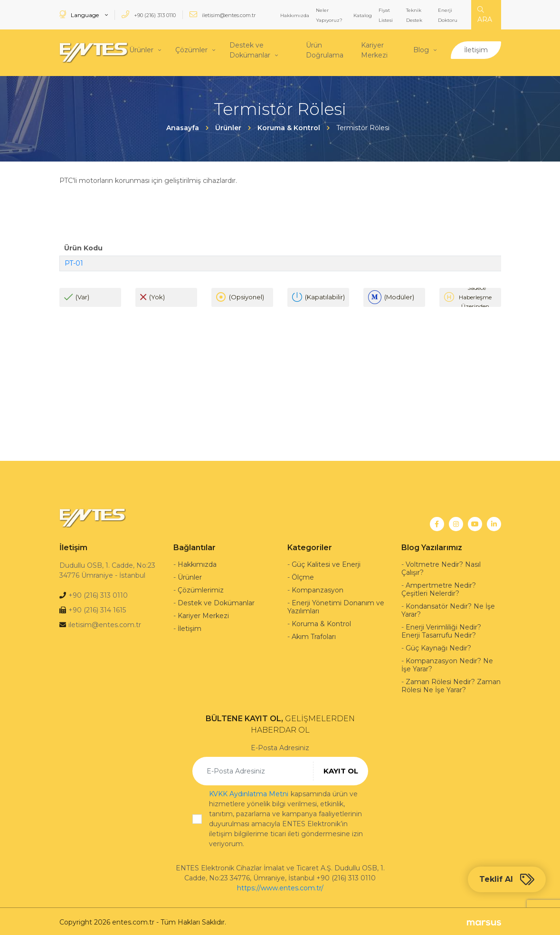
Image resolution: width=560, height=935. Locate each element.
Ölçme (303, 575)
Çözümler (191, 49)
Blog (421, 49)
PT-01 (74, 261)
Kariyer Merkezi (374, 49)
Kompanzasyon (318, 588)
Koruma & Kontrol (321, 622)
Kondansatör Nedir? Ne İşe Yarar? (448, 608)
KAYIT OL (341, 769)
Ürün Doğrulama (325, 49)
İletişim (476, 49)
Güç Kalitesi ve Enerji (326, 563)
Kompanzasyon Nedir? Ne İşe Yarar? (447, 663)
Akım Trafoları (314, 635)
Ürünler (141, 49)
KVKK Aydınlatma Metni (249, 792)
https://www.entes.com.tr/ (280, 886)
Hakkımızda (295, 15)
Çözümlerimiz (201, 588)
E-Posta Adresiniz (280, 746)
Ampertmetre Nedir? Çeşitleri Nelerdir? (439, 587)
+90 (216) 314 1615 (97, 608)
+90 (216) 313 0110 (149, 14)
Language (80, 14)
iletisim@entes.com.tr (223, 14)
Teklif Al (507, 879)
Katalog (363, 15)
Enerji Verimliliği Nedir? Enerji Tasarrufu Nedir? (441, 629)
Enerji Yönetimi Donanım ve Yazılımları (336, 605)
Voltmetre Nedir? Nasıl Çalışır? (441, 567)
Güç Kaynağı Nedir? (438, 646)
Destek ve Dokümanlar (250, 49)
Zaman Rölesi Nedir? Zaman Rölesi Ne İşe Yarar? (451, 684)
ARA (485, 15)
